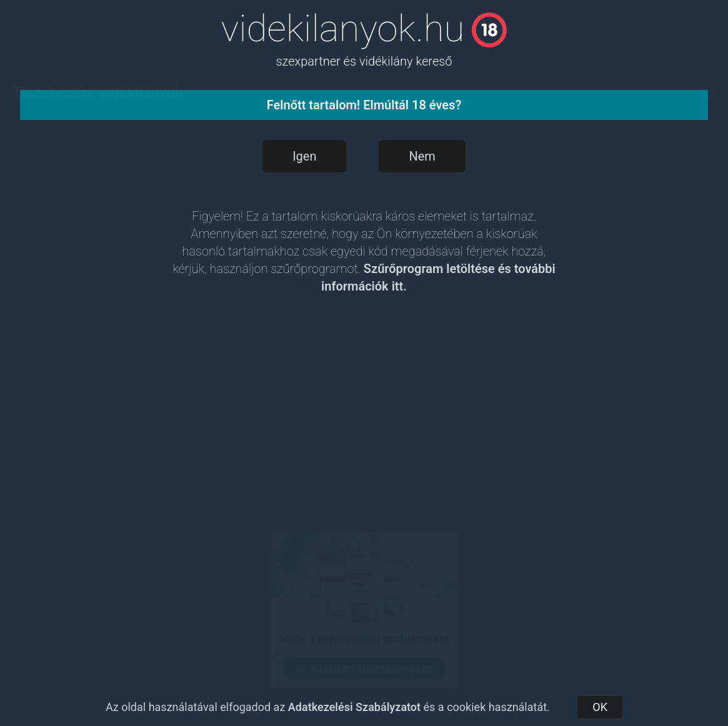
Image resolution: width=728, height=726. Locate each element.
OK (600, 707)
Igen (304, 156)
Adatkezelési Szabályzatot (354, 707)
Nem (422, 156)
